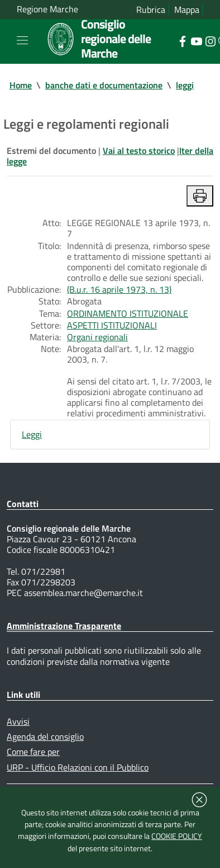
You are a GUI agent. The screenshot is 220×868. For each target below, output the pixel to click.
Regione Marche (47, 9)
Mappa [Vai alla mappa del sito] (187, 10)
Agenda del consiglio (45, 736)
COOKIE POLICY (177, 836)
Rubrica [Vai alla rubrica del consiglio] (151, 10)
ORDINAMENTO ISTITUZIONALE (128, 313)
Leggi (32, 434)
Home (21, 85)
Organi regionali (97, 337)
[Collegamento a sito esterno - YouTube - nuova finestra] (196, 40)
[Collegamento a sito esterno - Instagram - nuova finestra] (210, 40)
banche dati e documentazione (104, 85)
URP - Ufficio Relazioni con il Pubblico (78, 767)
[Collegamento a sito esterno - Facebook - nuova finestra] (182, 40)
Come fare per (33, 752)
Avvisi (18, 721)
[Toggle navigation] (22, 40)
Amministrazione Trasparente (64, 626)
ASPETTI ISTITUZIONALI (112, 325)
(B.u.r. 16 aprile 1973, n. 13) (119, 289)
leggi (185, 85)
